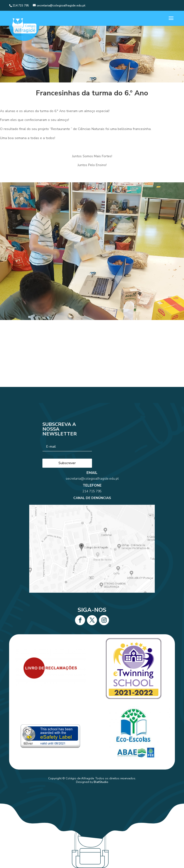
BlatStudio (101, 782)
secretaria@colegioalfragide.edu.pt (92, 491)
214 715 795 (92, 499)
